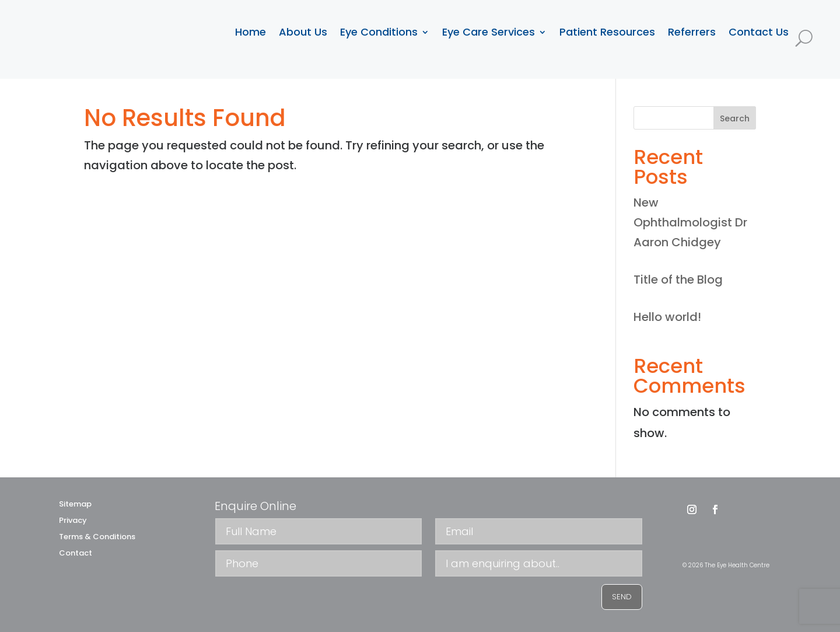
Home (251, 32)
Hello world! (667, 317)
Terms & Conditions (97, 537)
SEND (622, 597)
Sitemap (75, 504)
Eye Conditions (379, 32)
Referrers (692, 32)
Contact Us (759, 32)
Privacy (73, 520)
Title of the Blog (678, 280)
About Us (303, 32)
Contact (76, 553)
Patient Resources (607, 32)
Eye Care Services (489, 32)
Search (735, 118)
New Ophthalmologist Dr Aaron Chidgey (690, 222)
